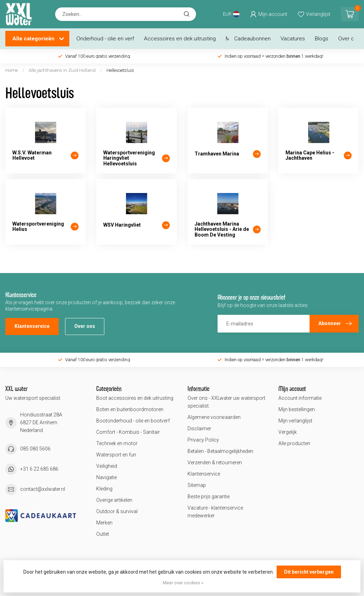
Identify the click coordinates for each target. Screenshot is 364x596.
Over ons (349, 39)
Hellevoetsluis (120, 70)
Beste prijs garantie (209, 496)
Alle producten (294, 443)
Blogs (322, 39)
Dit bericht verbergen (309, 572)
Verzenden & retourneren (215, 462)
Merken (104, 523)
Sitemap (197, 485)
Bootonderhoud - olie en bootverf (133, 421)
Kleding (104, 489)
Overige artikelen (114, 500)
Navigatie (106, 477)
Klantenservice (32, 326)
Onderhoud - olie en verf (105, 39)
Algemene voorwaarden (214, 417)
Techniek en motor (117, 443)
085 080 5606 (35, 449)
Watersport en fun (116, 455)
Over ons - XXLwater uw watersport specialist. (226, 402)
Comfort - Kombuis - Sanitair (128, 432)
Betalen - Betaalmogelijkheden (220, 451)
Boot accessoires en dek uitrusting (135, 398)
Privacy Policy (203, 440)
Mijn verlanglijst (295, 421)
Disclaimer (199, 428)
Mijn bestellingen (297, 409)
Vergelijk (288, 432)
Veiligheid (107, 466)
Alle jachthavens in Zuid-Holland (62, 70)
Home (11, 70)
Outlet (103, 534)
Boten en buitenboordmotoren (130, 409)
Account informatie (300, 398)
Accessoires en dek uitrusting (180, 39)
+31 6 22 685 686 (39, 469)
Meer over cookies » (183, 583)
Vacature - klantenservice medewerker (215, 512)
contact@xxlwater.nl (43, 489)
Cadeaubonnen (252, 39)
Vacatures (293, 39)
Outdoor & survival (117, 511)
